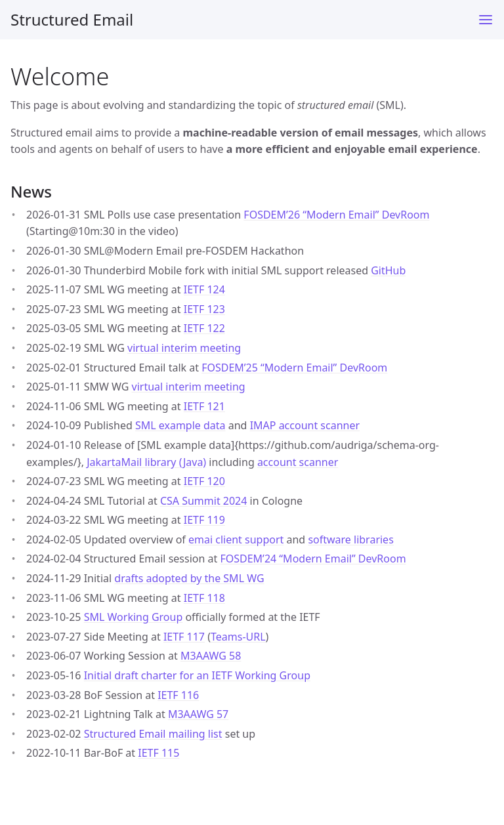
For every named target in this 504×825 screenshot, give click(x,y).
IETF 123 (204, 309)
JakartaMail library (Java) (146, 462)
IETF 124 (204, 289)
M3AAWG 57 (198, 714)
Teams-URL (238, 637)
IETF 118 (204, 598)
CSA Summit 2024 (204, 501)
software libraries (350, 539)
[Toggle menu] (486, 20)
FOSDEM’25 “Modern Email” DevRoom (294, 368)
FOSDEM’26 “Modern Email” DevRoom (336, 215)
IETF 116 (178, 695)
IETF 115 (158, 753)
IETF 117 (184, 637)
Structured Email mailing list (153, 734)
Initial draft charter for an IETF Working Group (197, 675)
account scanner (298, 462)
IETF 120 (204, 481)
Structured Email (72, 19)
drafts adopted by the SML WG (189, 578)
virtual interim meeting (184, 348)
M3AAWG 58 (211, 656)
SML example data (180, 425)
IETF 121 (204, 406)
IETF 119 (204, 520)
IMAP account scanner (305, 425)
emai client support (236, 539)
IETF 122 (204, 328)
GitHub (388, 270)
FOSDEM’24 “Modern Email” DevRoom (313, 559)
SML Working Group (134, 617)
